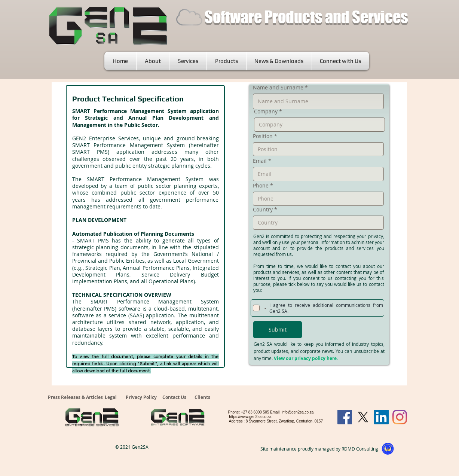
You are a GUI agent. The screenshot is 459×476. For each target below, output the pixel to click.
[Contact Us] (175, 398)
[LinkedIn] (381, 417)
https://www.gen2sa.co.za (250, 417)
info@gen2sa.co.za (298, 412)
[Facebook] (345, 417)
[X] (363, 417)
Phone (261, 186)
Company (266, 112)
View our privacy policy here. (306, 358)
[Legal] (112, 398)
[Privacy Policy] (141, 398)
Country (263, 210)
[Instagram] (400, 417)
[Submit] (278, 330)
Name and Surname (278, 88)
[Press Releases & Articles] (75, 398)
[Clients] (203, 398)
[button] (188, 61)
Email (260, 161)
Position (263, 136)
